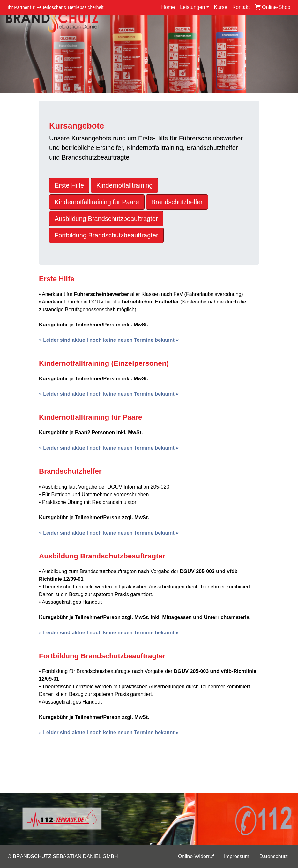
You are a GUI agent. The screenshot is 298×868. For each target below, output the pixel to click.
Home (168, 7)
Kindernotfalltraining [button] (125, 185)
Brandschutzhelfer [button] (177, 202)
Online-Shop (273, 7)
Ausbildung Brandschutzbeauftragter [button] (106, 219)
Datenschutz (274, 856)
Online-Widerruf (196, 856)
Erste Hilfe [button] (69, 185)
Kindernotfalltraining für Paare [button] (97, 202)
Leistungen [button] (192, 7)
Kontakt (241, 7)
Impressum (237, 856)
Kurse (221, 7)
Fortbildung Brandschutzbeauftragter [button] (106, 235)
